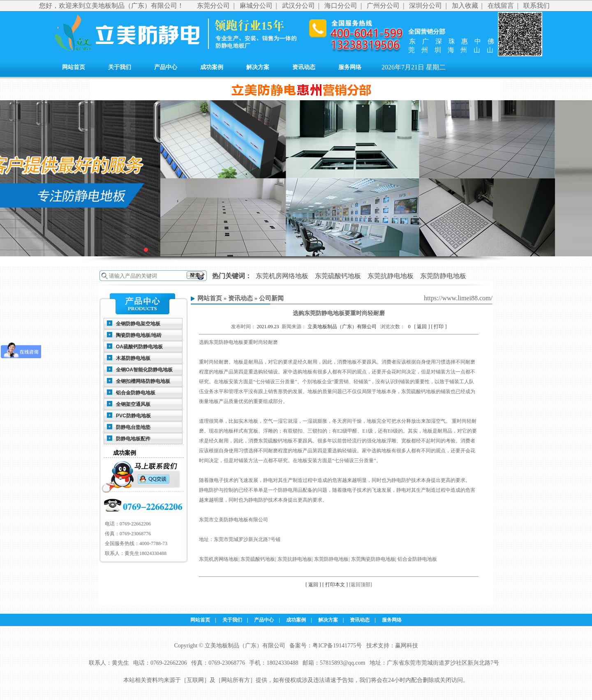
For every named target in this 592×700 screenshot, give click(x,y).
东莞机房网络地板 (282, 276)
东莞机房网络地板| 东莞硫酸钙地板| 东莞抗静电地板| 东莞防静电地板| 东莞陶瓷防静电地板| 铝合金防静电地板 (318, 559)
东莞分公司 (213, 6)
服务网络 (350, 67)
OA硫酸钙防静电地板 (139, 347)
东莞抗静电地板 (391, 276)
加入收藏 (465, 6)
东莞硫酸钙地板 (338, 276)
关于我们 (120, 67)
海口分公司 (341, 6)
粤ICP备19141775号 (337, 646)
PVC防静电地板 (133, 416)
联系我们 (536, 6)
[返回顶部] (361, 585)
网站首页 (74, 67)
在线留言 (501, 6)
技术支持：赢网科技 (392, 646)
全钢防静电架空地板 (138, 324)
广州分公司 (383, 6)
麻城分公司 (256, 6)
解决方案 (258, 67)
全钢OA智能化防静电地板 (144, 370)
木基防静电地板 (133, 358)
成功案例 (212, 67)
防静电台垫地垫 (133, 427)
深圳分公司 (425, 6)
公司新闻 (271, 298)
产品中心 (166, 67)
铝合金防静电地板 (136, 393)
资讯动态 (304, 67)
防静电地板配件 (133, 439)
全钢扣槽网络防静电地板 (143, 381)
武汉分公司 (298, 6)
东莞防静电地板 (443, 276)
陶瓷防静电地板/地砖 (139, 335)
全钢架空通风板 (133, 404)
